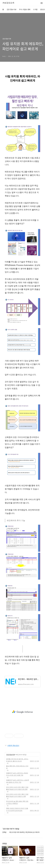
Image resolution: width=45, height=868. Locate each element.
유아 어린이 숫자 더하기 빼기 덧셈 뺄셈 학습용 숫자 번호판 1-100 (17, 795)
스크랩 (35, 9)
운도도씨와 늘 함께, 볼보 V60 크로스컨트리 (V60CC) (17, 802)
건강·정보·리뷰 (12, 9)
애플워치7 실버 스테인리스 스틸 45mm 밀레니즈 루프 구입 (17, 781)
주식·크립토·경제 (25, 9)
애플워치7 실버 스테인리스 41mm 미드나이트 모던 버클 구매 (17, 774)
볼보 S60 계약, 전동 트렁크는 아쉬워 (17, 767)
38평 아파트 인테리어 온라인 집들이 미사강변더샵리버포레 (17, 809)
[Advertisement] (22, 712)
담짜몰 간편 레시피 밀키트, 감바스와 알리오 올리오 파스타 (17, 760)
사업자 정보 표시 (12, 745)
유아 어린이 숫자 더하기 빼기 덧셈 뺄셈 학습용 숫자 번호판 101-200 (17, 788)
